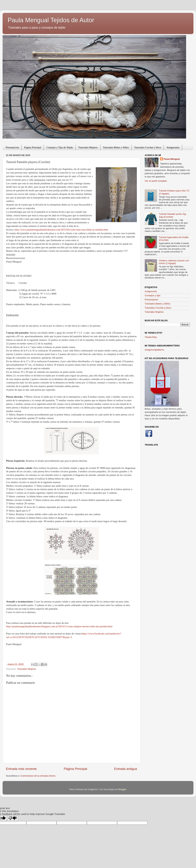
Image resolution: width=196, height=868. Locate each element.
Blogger (122, 789)
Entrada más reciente (21, 769)
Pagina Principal (33, 147)
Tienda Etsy (151, 337)
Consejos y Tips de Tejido (60, 147)
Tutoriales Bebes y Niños (116, 147)
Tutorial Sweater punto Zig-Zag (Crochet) (173, 215)
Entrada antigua (126, 769)
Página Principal (76, 769)
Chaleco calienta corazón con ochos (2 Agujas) (174, 262)
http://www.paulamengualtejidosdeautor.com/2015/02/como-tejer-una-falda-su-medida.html (61, 230)
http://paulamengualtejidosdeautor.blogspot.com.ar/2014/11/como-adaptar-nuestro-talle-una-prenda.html (59, 626)
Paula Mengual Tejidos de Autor (51, 20)
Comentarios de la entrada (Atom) (38, 776)
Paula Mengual (172, 159)
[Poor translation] (12, 818)
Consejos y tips (153, 295)
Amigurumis (173, 147)
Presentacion (12, 147)
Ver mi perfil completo (156, 181)
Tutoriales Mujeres (88, 147)
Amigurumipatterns (154, 350)
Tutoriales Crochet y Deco (148, 147)
